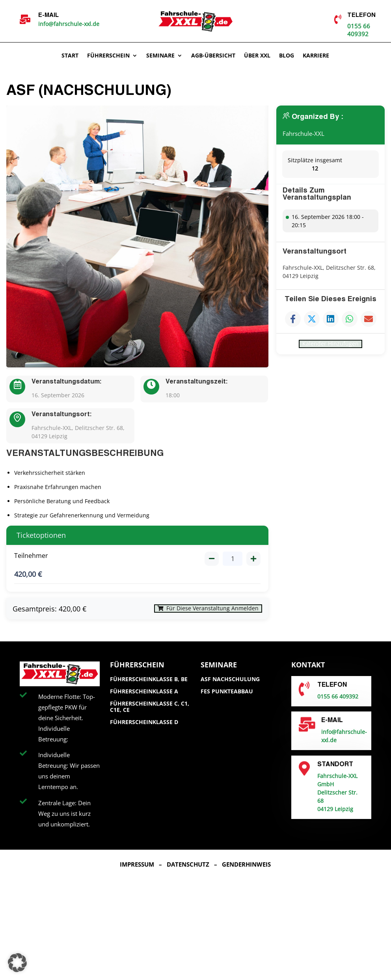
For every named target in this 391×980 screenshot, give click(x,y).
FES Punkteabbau (227, 696)
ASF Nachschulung (230, 685)
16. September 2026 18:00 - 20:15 (328, 221)
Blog (287, 56)
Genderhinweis (246, 869)
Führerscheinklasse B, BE (149, 685)
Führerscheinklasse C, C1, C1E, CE (150, 712)
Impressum (137, 869)
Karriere (316, 56)
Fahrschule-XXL (305, 133)
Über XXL (257, 56)
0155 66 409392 (359, 30)
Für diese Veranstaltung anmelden (198, 611)
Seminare (160, 56)
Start (70, 56)
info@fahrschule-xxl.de (69, 24)
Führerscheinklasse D (144, 727)
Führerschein (108, 56)
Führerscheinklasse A (144, 696)
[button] (17, 963)
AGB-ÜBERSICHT (213, 56)
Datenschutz (188, 869)
